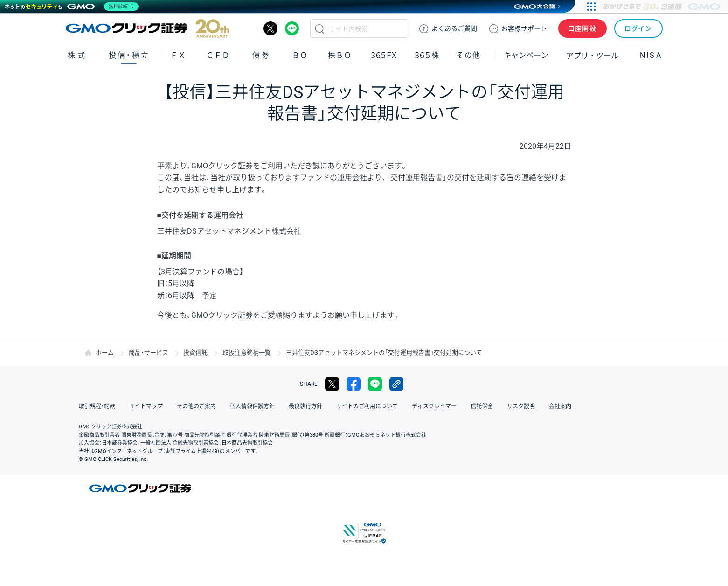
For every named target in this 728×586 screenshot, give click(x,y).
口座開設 (582, 28)
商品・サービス (149, 352)
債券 (262, 55)
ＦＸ (178, 55)
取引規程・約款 (97, 406)
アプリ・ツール (592, 55)
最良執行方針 (305, 406)
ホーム (105, 352)
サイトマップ (146, 406)
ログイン (638, 28)
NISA (651, 55)
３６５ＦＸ (384, 55)
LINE (292, 28)
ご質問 (454, 28)
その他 (468, 55)
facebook (354, 384)
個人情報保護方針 (252, 406)
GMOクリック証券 (147, 28)
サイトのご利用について (367, 406)
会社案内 (560, 406)
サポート (524, 28)
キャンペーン (526, 55)
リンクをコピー (396, 384)
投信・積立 (129, 55)
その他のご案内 (196, 406)
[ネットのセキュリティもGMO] (72, 7)
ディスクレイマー (434, 406)
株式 (77, 55)
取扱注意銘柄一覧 (247, 352)
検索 (319, 28)
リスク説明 (521, 406)
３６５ (427, 55)
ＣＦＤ (218, 55)
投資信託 (195, 352)
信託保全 (482, 406)
